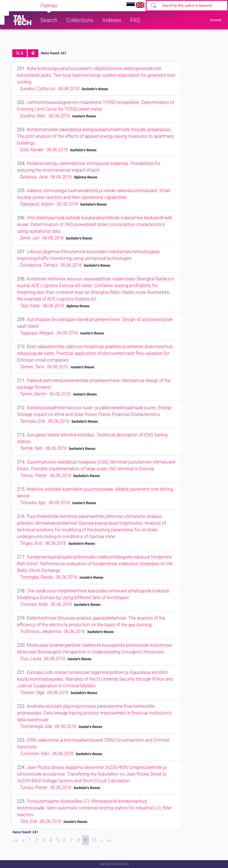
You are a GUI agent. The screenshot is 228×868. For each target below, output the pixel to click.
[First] (16, 840)
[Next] (102, 840)
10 (94, 840)
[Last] (109, 840)
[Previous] (23, 840)
